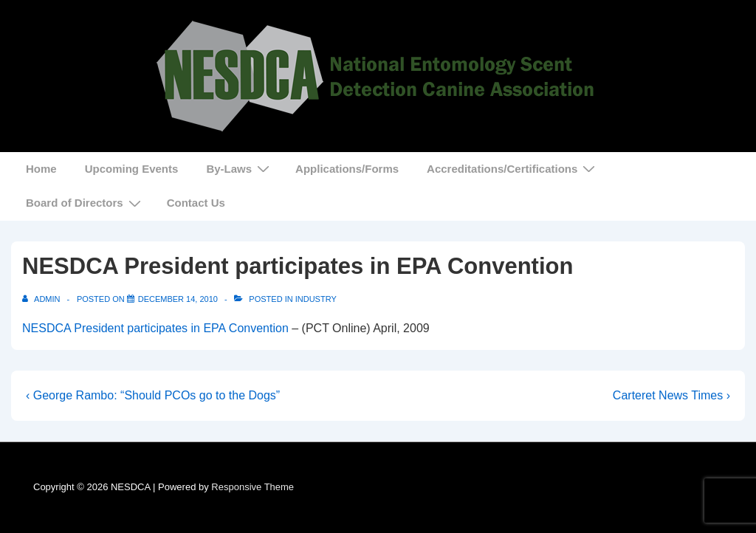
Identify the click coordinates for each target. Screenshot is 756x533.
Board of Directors (85, 203)
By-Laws (240, 168)
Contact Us (196, 203)
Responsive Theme (252, 487)
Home (41, 169)
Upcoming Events (132, 169)
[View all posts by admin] (42, 299)
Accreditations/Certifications (513, 168)
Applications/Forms (347, 169)
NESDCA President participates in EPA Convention (155, 328)
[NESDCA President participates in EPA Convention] (178, 299)
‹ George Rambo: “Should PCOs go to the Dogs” (153, 395)
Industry (316, 299)
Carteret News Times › (671, 395)
